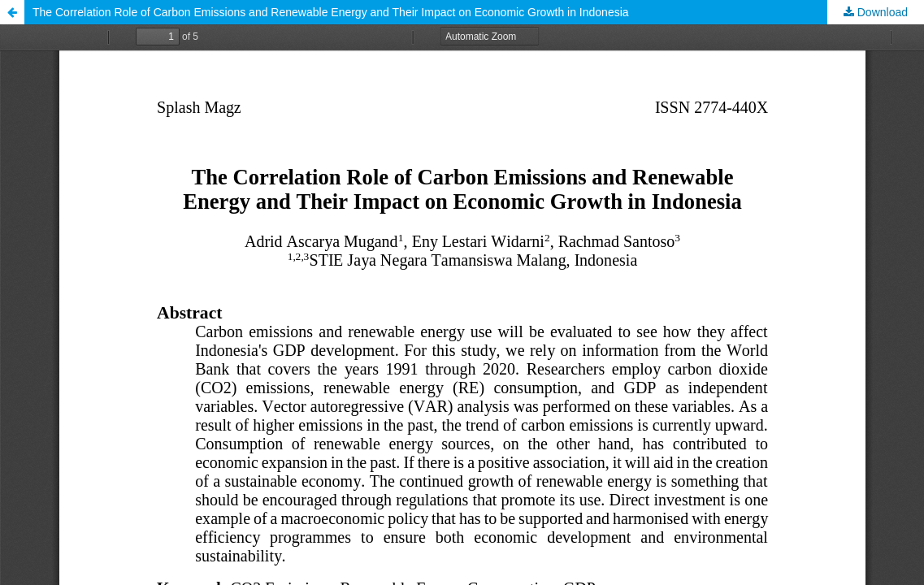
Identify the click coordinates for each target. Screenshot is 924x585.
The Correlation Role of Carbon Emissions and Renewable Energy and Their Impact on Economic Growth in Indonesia (331, 12)
